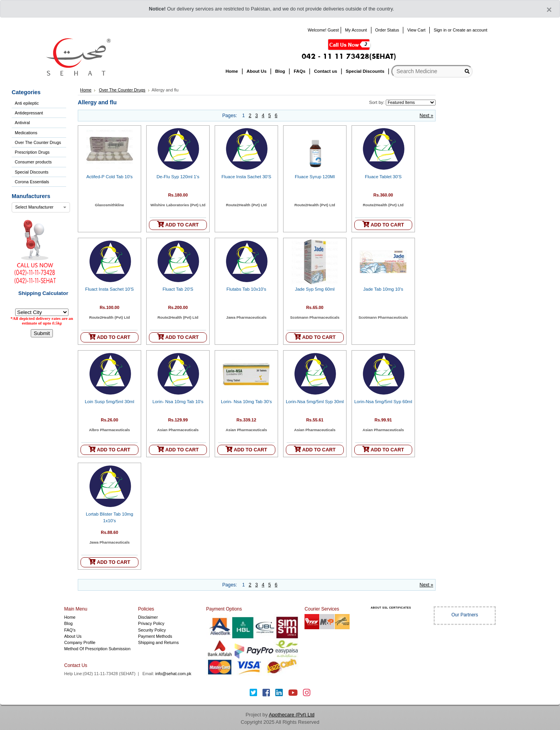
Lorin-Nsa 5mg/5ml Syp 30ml (315, 402)
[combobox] (41, 207)
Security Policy (152, 630)
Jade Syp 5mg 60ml (315, 289)
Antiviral (22, 123)
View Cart (416, 30)
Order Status (387, 30)
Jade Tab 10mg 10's (383, 289)
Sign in (440, 30)
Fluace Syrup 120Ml (315, 177)
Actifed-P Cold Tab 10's (109, 177)
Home (86, 90)
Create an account (470, 30)
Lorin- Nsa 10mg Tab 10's (178, 402)
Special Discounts (31, 172)
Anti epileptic (27, 103)
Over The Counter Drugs (38, 142)
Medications (26, 133)
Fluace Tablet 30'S (383, 177)
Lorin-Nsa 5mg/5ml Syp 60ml (383, 402)
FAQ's (70, 630)
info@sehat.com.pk (173, 674)
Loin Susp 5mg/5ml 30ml (109, 402)
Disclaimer (148, 617)
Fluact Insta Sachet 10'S (109, 289)
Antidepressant (29, 113)
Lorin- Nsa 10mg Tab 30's (246, 402)
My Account (356, 30)
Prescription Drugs (32, 152)
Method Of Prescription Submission (97, 649)
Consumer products (33, 162)
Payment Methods (155, 636)
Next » (426, 116)
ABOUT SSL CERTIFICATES (391, 608)
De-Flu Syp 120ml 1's (178, 177)
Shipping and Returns (158, 642)
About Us (73, 636)
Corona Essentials (32, 182)
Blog (68, 623)
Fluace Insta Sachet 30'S (246, 177)
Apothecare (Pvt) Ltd (291, 715)
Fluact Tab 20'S (178, 289)
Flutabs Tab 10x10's (246, 289)
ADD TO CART (178, 224)
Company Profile (80, 642)
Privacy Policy (151, 623)
